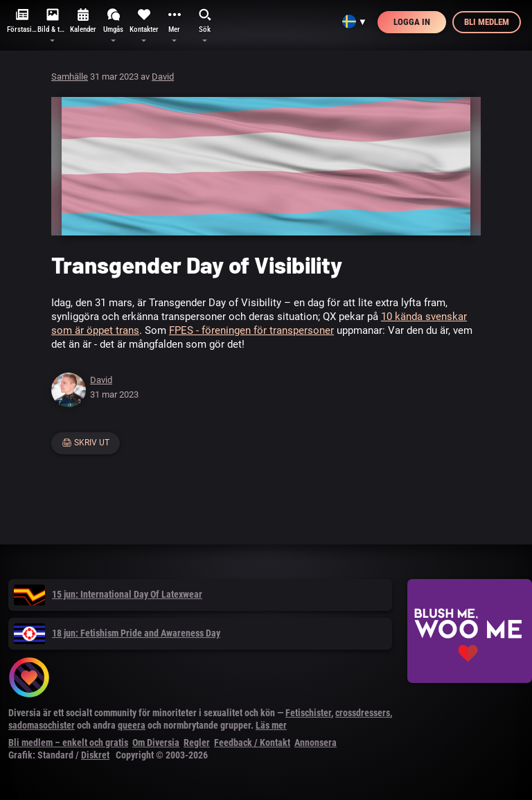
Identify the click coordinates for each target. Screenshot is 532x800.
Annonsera (316, 743)
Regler (197, 743)
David (163, 77)
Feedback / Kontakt (252, 743)
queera (132, 725)
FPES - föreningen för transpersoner (251, 330)
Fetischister (308, 713)
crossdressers (363, 713)
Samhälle (70, 77)
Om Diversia (156, 743)
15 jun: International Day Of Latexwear (108, 594)
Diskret (95, 755)
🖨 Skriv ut (86, 443)
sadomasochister (42, 725)
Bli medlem (487, 22)
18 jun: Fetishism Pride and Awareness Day (117, 633)
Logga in (412, 22)
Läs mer (271, 725)
